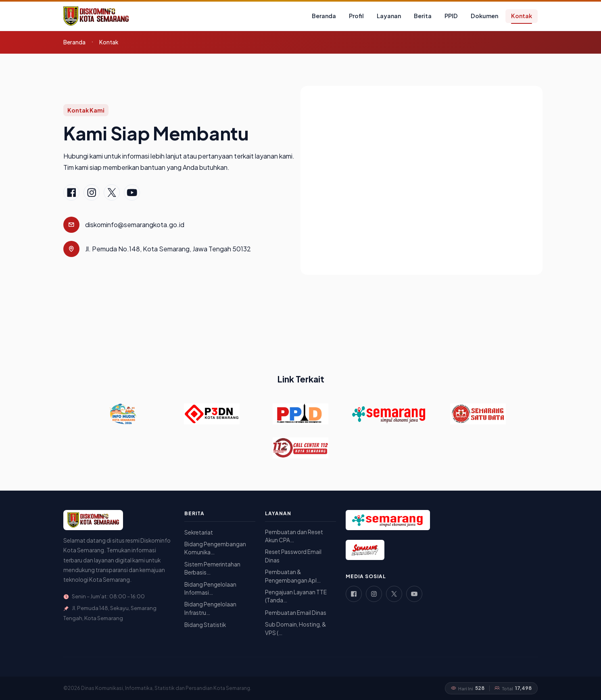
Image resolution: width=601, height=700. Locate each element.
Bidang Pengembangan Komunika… (215, 548)
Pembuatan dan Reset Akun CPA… (294, 536)
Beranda (324, 16)
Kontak (522, 16)
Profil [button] (356, 16)
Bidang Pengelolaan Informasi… (210, 588)
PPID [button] (451, 16)
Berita (423, 16)
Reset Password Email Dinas (293, 556)
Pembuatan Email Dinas (296, 613)
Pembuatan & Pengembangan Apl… (293, 576)
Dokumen (484, 16)
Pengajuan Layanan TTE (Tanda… (296, 596)
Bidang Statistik (205, 625)
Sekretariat (199, 532)
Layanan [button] (389, 16)
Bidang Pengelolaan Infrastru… (210, 608)
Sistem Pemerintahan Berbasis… (212, 568)
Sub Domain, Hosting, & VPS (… (296, 628)
